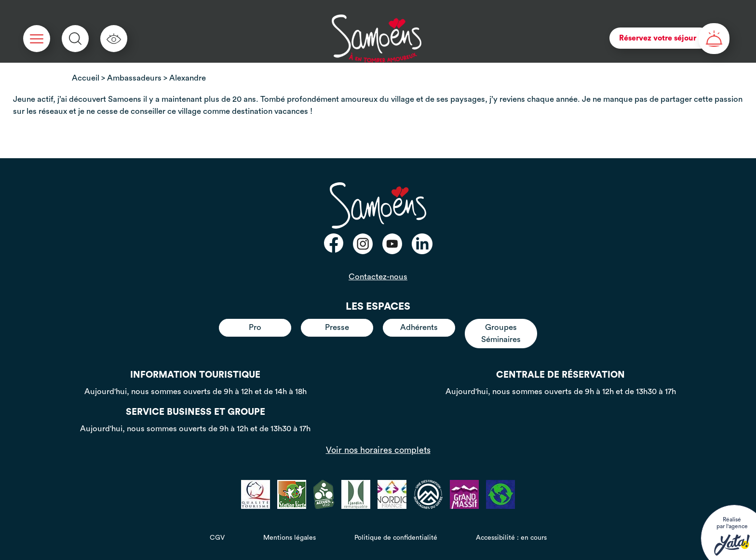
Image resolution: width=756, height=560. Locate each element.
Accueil (86, 78)
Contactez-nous (378, 277)
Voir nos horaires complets (378, 450)
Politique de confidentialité (396, 538)
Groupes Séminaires (501, 333)
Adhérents (419, 327)
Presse (337, 327)
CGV (217, 538)
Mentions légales (290, 538)
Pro (255, 327)
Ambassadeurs (134, 78)
